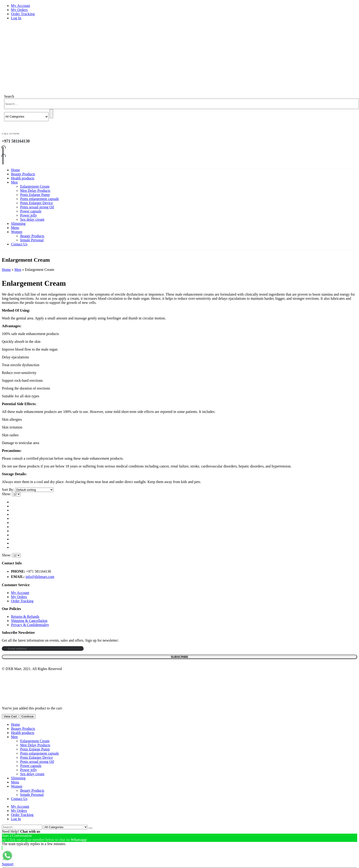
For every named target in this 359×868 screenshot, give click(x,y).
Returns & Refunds (25, 617)
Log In (16, 18)
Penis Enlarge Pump (35, 195)
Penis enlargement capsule (39, 199)
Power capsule (31, 211)
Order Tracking (23, 14)
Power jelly (29, 215)
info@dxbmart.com (40, 577)
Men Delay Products (35, 191)
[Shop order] (34, 490)
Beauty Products (23, 174)
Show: (7, 494)
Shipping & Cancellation (29, 621)
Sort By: (8, 490)
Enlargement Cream (35, 186)
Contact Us (19, 244)
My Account (21, 6)
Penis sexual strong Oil (37, 207)
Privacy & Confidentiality (30, 625)
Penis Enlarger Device (37, 203)
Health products (23, 178)
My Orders (19, 10)
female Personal (32, 240)
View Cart (10, 716)
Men (14, 182)
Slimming (18, 224)
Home (15, 170)
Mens (15, 228)
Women (17, 232)
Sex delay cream (32, 219)
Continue (28, 716)
